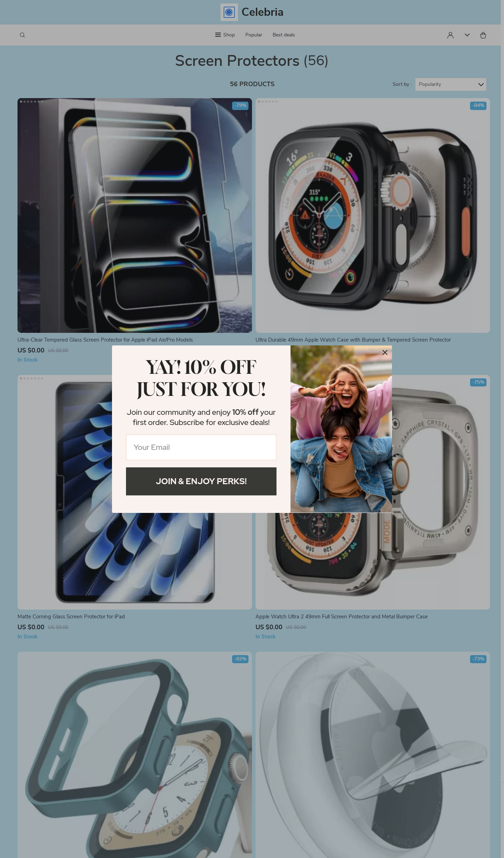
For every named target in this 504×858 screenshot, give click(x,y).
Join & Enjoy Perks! (201, 481)
